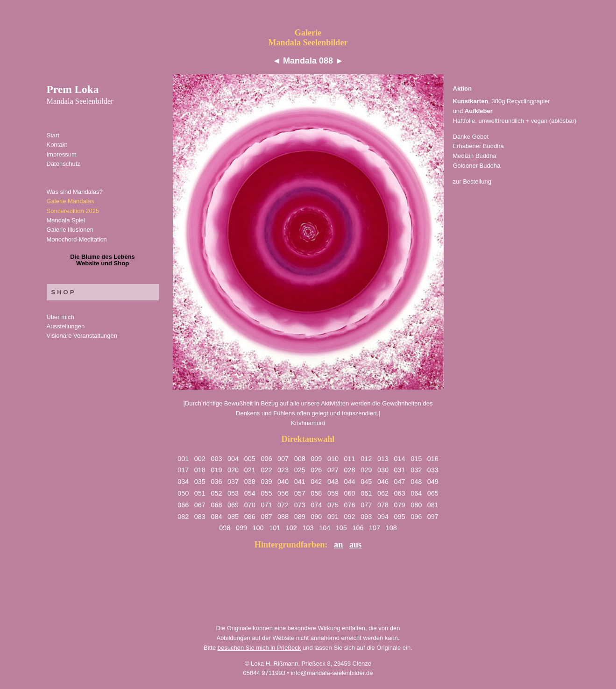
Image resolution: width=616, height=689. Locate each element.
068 (216, 505)
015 (416, 459)
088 (283, 517)
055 (266, 493)
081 (433, 505)
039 (266, 482)
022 (266, 470)
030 (383, 470)
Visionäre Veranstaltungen (82, 336)
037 (233, 482)
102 (291, 528)
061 (366, 493)
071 (266, 505)
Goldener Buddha (477, 166)
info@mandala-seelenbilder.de (332, 673)
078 (383, 505)
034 (183, 482)
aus (355, 545)
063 (400, 493)
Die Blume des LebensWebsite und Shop (103, 260)
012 (366, 459)
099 (241, 528)
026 (316, 470)
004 (233, 459)
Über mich (60, 317)
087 (266, 517)
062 (383, 493)
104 (325, 528)
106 (358, 528)
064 (416, 493)
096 (416, 517)
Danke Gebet (471, 137)
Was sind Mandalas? (75, 192)
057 (300, 493)
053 (233, 493)
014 (400, 459)
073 (300, 505)
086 (250, 517)
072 (283, 505)
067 (200, 505)
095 (400, 517)
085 (233, 517)
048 (416, 482)
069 (233, 505)
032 (416, 470)
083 (200, 517)
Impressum (62, 154)
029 (366, 470)
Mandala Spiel (66, 220)
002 (200, 459)
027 (333, 470)
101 (275, 528)
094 (383, 517)
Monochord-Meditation (77, 239)
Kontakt (57, 145)
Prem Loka (80, 94)
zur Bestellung (472, 181)
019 (216, 470)
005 (250, 459)
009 (316, 459)
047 (400, 482)
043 (333, 482)
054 (250, 493)
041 (300, 482)
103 (308, 528)
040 (283, 482)
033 (433, 470)
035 (200, 482)
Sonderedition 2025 (73, 211)
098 (225, 528)
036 (216, 482)
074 (316, 505)
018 (200, 470)
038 (250, 482)
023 (283, 470)
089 (300, 517)
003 (216, 459)
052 (216, 493)
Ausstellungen (66, 326)
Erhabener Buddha (478, 146)
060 (350, 493)
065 (433, 493)
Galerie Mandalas (71, 201)
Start (53, 135)
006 (266, 459)
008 (300, 459)
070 (250, 505)
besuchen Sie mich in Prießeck (259, 648)
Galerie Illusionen (70, 230)
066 (183, 505)
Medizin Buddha (475, 156)
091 (333, 517)
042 (316, 482)
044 (350, 482)
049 (433, 482)
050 (183, 493)
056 (283, 493)
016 (433, 459)
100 (258, 528)
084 (216, 517)
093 (366, 517)
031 (400, 470)
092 (350, 517)
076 (350, 505)
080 (416, 505)
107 (375, 528)
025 (300, 470)
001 (183, 459)
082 (183, 517)
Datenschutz (64, 164)
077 (366, 505)
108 (391, 528)
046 (383, 482)
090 (316, 517)
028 (350, 470)
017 (183, 470)
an (338, 545)
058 (316, 493)
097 (433, 517)
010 (333, 459)
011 (350, 459)
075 (333, 505)
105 (341, 528)
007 (283, 459)
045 (366, 482)
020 (233, 470)
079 (400, 505)
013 (383, 459)
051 (200, 493)
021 (250, 470)
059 (333, 493)
